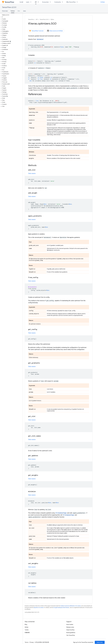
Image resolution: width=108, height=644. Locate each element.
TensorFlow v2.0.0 (9, 7)
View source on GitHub (55, 31)
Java (24, 11)
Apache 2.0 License (39, 607)
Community (58, 2)
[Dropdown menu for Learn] (31, 2)
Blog (26, 624)
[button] (11, 17)
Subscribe (100, 642)
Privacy (32, 642)
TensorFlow (31, 19)
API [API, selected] (36, 2)
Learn (28, 2)
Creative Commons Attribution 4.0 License (70, 606)
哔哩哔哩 (27, 633)
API (37, 19)
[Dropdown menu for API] (39, 2)
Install (21, 2)
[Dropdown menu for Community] (63, 2)
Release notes (70, 627)
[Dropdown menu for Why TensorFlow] (78, 2)
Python (52, 19)
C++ (19, 11)
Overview (5, 11)
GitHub (103, 2)
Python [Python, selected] (13, 11)
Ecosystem (45, 2)
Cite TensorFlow (71, 635)
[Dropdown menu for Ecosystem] (51, 2)
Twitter (27, 630)
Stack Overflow (70, 630)
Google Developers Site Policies (61, 607)
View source (32, 173)
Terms (26, 642)
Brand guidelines (71, 633)
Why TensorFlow (71, 2)
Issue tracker (70, 624)
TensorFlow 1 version (36, 31)
